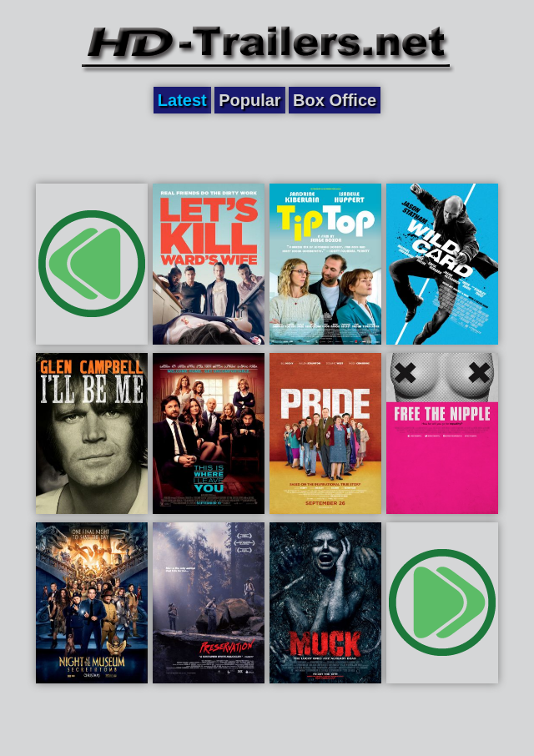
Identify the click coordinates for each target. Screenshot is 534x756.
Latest (182, 100)
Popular (249, 100)
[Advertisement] (267, 148)
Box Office (335, 100)
